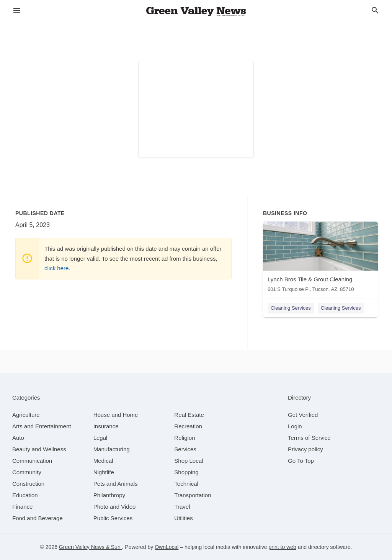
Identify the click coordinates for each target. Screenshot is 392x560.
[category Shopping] (186, 472)
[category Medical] (103, 461)
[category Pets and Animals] (116, 484)
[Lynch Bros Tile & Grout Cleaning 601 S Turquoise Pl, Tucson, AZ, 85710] (320, 259)
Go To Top (301, 461)
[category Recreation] (188, 426)
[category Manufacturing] (112, 449)
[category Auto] (18, 438)
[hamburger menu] (17, 11)
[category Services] (185, 449)
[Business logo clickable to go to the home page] (196, 11)
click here (56, 268)
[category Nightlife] (104, 472)
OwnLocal (167, 547)
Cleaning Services (291, 308)
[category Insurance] (106, 426)
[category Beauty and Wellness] (39, 449)
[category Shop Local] (189, 461)
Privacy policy (305, 449)
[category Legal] (100, 438)
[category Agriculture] (26, 415)
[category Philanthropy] (109, 495)
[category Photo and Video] (115, 507)
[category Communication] (32, 461)
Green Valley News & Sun (91, 547)
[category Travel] (182, 507)
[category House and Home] (116, 415)
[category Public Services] (113, 518)
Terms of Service (309, 438)
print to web (282, 547)
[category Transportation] (193, 495)
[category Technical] (186, 484)
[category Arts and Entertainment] (42, 426)
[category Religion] (185, 438)
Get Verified (303, 415)
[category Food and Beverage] (38, 518)
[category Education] (25, 495)
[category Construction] (28, 484)
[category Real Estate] (189, 415)
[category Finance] (22, 507)
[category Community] (27, 472)
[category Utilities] (183, 518)
